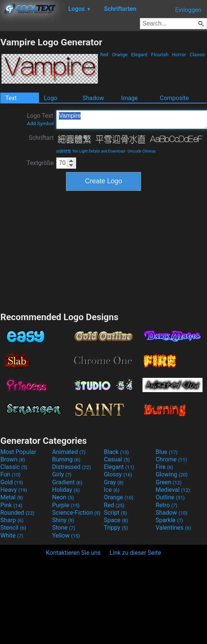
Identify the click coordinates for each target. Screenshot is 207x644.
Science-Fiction (76, 513)
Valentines (173, 528)
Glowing (172, 474)
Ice (112, 490)
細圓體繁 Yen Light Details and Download (91, 151)
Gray (114, 482)
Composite (174, 98)
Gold (12, 482)
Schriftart (41, 138)
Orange (120, 55)
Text (11, 98)
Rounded (17, 513)
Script (115, 513)
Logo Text (40, 119)
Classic (197, 55)
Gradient (67, 482)
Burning (66, 459)
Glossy (118, 474)
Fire (164, 467)
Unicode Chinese (142, 151)
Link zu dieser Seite (135, 553)
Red (104, 55)
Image (130, 98)
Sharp (12, 520)
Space (116, 520)
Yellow (66, 535)
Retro (166, 505)
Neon (63, 497)
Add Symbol (40, 124)
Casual (117, 459)
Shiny (63, 520)
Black (116, 452)
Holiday (66, 490)
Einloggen (188, 10)
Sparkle (169, 520)
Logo (51, 98)
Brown (13, 459)
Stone (64, 528)
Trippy (116, 528)
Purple (66, 505)
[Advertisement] (103, 250)
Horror (179, 55)
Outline (170, 497)
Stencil (13, 528)
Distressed (71, 467)
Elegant (139, 55)
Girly (62, 474)
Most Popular (18, 452)
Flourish (160, 55)
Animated (69, 452)
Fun (10, 474)
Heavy (14, 490)
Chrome (171, 459)
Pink (11, 505)
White (12, 535)
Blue (167, 452)
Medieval (173, 490)
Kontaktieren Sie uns (73, 553)
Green (169, 482)
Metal (12, 497)
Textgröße (40, 163)
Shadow (93, 98)
